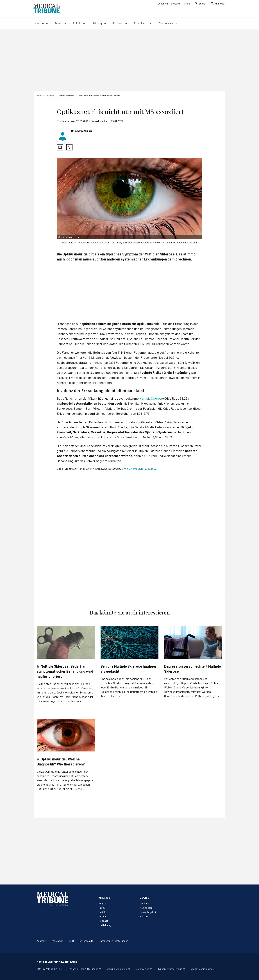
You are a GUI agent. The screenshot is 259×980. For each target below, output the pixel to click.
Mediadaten (146, 908)
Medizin (102, 903)
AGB (71, 941)
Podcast (103, 921)
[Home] (40, 96)
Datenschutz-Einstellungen (113, 941)
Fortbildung (105, 925)
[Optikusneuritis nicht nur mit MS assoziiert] (99, 96)
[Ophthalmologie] (66, 96)
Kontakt (41, 941)
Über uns (145, 903)
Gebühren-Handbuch (169, 4)
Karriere (144, 916)
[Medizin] (51, 96)
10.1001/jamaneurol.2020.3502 (140, 469)
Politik (102, 912)
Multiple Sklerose (151, 398)
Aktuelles (104, 898)
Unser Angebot (148, 912)
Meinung (103, 916)
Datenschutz (86, 941)
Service (144, 898)
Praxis (102, 908)
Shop (187, 4)
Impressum (57, 941)
